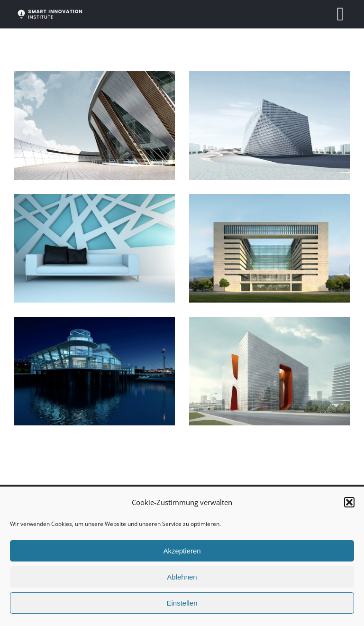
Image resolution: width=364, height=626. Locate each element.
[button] (349, 502)
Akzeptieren (182, 551)
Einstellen (182, 603)
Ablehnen (182, 577)
